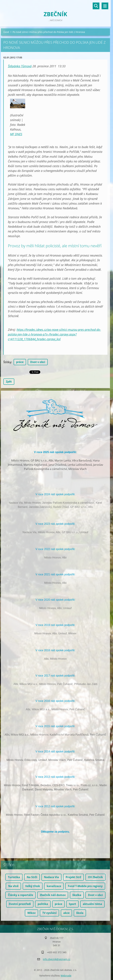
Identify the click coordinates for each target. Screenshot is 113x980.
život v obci (38, 362)
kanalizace (54, 886)
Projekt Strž (73, 877)
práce (20, 362)
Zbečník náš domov (53, 895)
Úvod (6, 32)
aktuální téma (92, 904)
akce (66, 913)
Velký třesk (33, 886)
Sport (72, 904)
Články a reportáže (20, 895)
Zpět (9, 382)
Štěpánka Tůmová (20, 66)
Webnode (66, 976)
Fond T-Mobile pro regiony (85, 886)
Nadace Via (51, 877)
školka (77, 895)
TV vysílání (49, 913)
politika (43, 904)
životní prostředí (20, 904)
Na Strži (32, 877)
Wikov (31, 913)
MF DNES (16, 134)
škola (80, 913)
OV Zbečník (95, 877)
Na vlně (13, 886)
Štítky (7, 362)
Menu (105, 6)
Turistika (14, 877)
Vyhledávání (96, 6)
